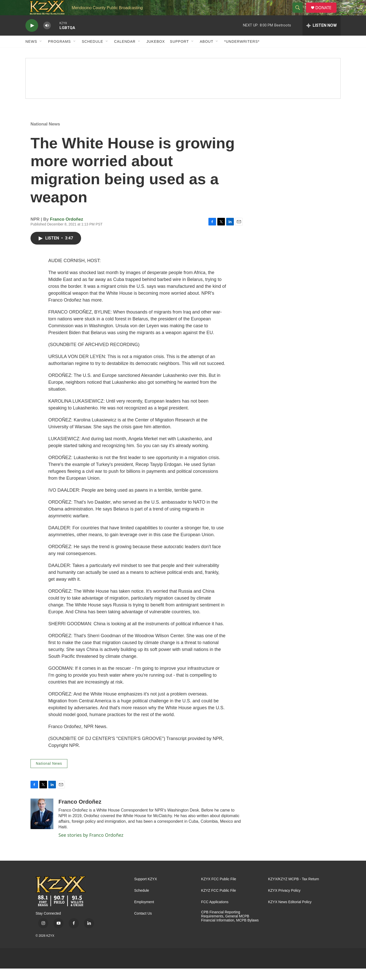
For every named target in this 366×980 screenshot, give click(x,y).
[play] (32, 37)
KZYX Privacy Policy (284, 902)
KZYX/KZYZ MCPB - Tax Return (294, 891)
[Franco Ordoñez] (42, 825)
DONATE (326, 13)
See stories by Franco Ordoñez (91, 846)
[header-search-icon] (300, 13)
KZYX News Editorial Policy (290, 913)
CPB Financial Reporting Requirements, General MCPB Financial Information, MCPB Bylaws (230, 928)
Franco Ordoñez (67, 231)
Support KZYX (146, 891)
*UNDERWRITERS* (242, 53)
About (207, 53)
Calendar (125, 53)
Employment (144, 913)
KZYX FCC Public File (219, 891)
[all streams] (322, 37)
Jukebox (156, 53)
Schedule (93, 53)
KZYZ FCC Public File (218, 902)
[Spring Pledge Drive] (183, 90)
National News (45, 136)
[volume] (47, 37)
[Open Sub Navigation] (41, 53)
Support (179, 53)
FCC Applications (215, 913)
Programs (59, 53)
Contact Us (143, 925)
